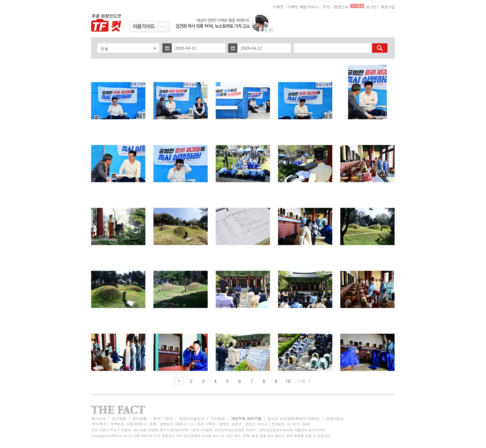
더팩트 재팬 (297, 7)
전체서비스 (335, 418)
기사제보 (218, 418)
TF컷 (326, 7)
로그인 (371, 7)
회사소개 (98, 418)
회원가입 (388, 7)
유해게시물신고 (192, 418)
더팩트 (278, 7)
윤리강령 (140, 418)
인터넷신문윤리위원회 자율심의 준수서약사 (292, 430)
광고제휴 (119, 418)
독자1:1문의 (163, 418)
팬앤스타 (341, 7)
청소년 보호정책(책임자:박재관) (294, 418)
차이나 (313, 7)
